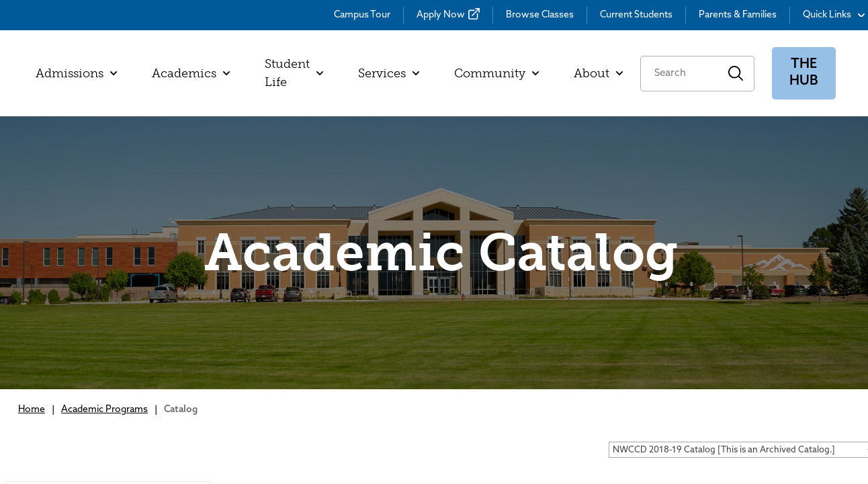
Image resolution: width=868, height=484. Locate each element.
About (598, 73)
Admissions (76, 73)
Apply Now (441, 15)
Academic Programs (104, 410)
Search (736, 74)
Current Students (636, 15)
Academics (191, 73)
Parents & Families (738, 15)
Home (32, 410)
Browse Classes (540, 15)
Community (496, 73)
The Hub (804, 73)
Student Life (294, 73)
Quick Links (834, 15)
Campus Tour (362, 15)
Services (389, 73)
